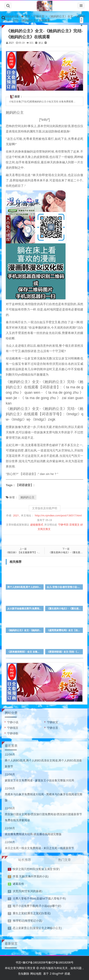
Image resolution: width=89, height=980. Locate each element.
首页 (27, 16)
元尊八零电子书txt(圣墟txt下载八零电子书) (39, 897)
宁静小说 (13, 721)
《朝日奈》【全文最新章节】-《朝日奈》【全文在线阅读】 (37, 552)
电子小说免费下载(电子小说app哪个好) (37, 904)
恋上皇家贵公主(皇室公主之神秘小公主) (37, 927)
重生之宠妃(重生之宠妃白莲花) (32, 912)
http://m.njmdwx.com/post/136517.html (58, 515)
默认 (41, 43)
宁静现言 (13, 726)
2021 (11, 43)
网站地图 (36, 974)
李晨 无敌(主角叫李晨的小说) (31, 875)
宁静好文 (53, 721)
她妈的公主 (27, 497)
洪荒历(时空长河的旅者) (27, 890)
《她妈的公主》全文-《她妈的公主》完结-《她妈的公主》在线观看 (45, 18)
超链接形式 (37, 525)
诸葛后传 (18, 882)
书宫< (19, 962)
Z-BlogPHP (57, 974)
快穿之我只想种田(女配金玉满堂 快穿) (36, 868)
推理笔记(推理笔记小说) (27, 919)
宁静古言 (39, 16)
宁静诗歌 (13, 732)
